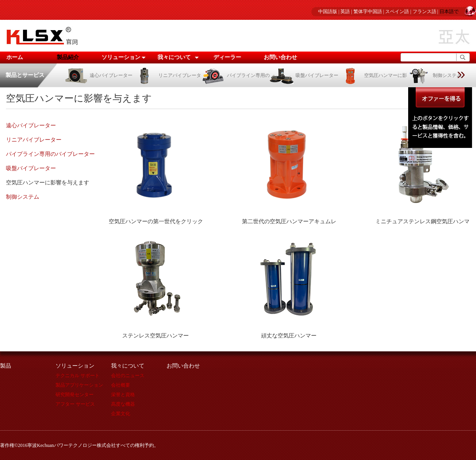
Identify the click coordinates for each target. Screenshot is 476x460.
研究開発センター (75, 395)
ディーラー (227, 57)
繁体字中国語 (368, 11)
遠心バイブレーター (98, 75)
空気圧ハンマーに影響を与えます (48, 183)
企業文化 (121, 414)
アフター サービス (75, 404)
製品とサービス (25, 75)
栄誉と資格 (123, 395)
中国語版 (328, 11)
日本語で (449, 11)
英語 (345, 11)
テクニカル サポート (78, 376)
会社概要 (121, 385)
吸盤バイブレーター (304, 75)
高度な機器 (123, 404)
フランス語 (424, 11)
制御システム (434, 75)
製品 (6, 366)
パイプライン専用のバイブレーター (50, 154)
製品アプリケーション (79, 385)
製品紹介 (68, 57)
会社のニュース (128, 376)
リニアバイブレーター (34, 140)
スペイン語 (397, 11)
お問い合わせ (280, 57)
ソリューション (121, 57)
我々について (174, 57)
